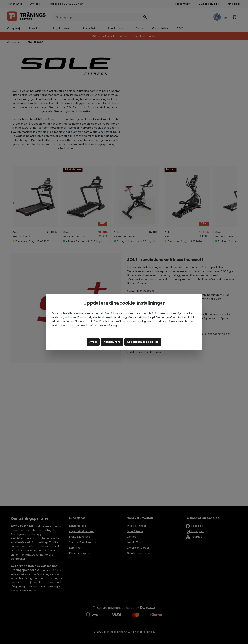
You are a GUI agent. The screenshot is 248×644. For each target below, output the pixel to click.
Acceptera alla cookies (143, 342)
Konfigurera (112, 342)
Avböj (93, 342)
